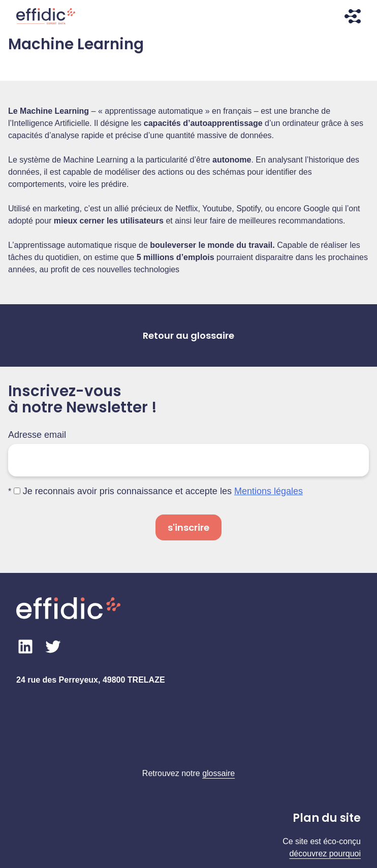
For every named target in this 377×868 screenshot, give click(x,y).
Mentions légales (269, 491)
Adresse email (37, 435)
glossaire (218, 773)
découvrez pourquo (324, 854)
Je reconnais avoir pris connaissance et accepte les (158, 491)
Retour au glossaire (188, 335)
